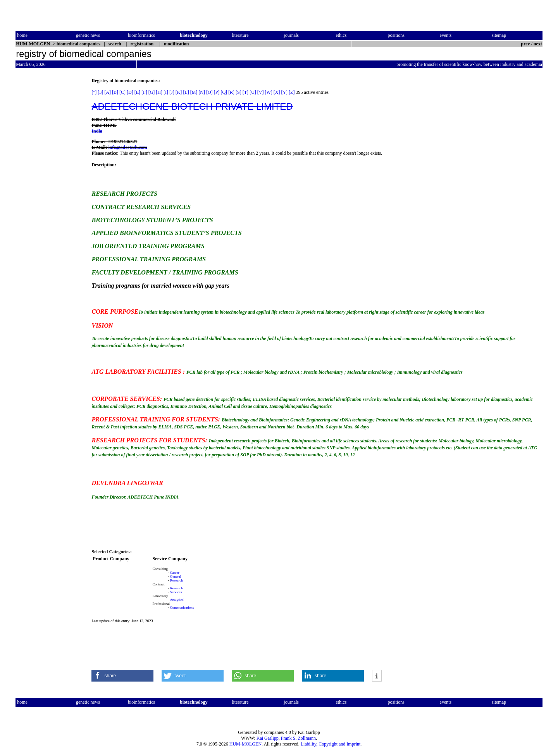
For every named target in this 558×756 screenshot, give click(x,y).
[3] (100, 92)
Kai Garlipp (268, 738)
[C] (122, 92)
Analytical (177, 600)
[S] (239, 92)
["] (94, 92)
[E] (137, 92)
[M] (194, 92)
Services (176, 592)
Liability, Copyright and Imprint (331, 744)
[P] (217, 92)
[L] (186, 92)
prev (525, 44)
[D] (130, 92)
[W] (268, 92)
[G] (152, 92)
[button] (122, 676)
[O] (209, 92)
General (176, 576)
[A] (108, 92)
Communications (182, 608)
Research (177, 580)
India (97, 131)
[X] (277, 92)
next (538, 44)
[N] (202, 92)
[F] (144, 92)
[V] (261, 92)
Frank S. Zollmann (298, 738)
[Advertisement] (48, 194)
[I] (166, 92)
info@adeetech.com (127, 147)
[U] (253, 92)
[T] (245, 92)
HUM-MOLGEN (245, 744)
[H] (159, 92)
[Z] (292, 92)
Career (175, 573)
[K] (179, 92)
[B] (115, 92)
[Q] (224, 92)
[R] (231, 92)
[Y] (284, 92)
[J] (172, 92)
